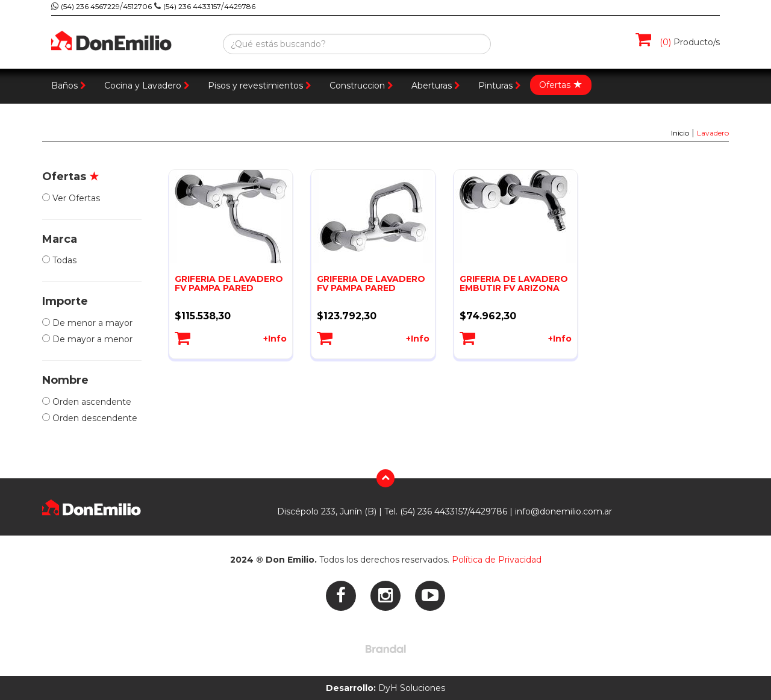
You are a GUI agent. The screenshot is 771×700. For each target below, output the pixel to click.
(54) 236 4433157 (192, 6)
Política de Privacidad (497, 560)
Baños (69, 86)
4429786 (240, 6)
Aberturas (436, 86)
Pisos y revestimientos (260, 86)
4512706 (137, 6)
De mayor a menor (87, 339)
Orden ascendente (87, 402)
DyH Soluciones (385, 688)
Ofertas (561, 84)
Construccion (361, 86)
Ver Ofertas (71, 198)
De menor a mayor (87, 323)
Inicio (680, 133)
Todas (59, 260)
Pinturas (500, 86)
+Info (275, 339)
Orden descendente (90, 418)
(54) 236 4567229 (90, 6)
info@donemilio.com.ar (563, 511)
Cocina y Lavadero (147, 86)
